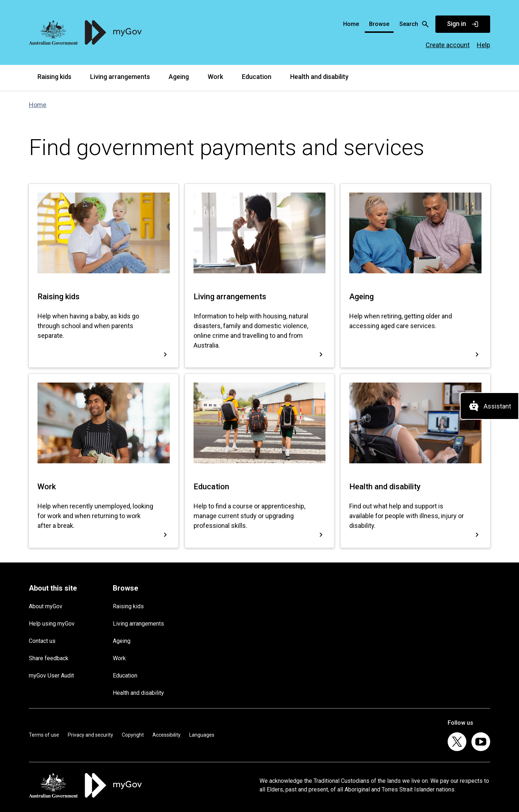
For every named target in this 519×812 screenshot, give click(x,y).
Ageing (179, 77)
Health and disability (319, 77)
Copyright (133, 735)
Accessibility (167, 735)
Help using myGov (52, 624)
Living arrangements (120, 77)
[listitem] (457, 742)
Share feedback (49, 658)
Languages (202, 735)
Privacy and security (90, 735)
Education (257, 77)
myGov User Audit (51, 676)
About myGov (46, 606)
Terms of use (44, 735)
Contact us (42, 641)
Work (215, 77)
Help (483, 45)
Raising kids (54, 77)
